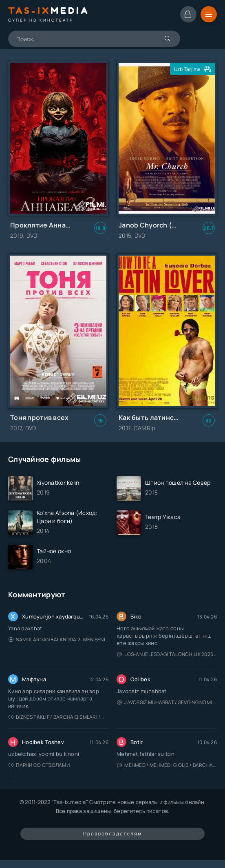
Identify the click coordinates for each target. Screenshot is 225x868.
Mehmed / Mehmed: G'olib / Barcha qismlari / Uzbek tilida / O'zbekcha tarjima (167, 765)
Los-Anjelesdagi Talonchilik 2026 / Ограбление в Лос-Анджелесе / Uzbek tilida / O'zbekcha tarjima (167, 654)
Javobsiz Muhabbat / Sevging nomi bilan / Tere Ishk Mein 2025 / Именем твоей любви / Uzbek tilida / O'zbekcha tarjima (167, 702)
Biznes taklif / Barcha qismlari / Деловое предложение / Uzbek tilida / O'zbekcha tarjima (58, 717)
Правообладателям (112, 834)
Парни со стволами (39, 765)
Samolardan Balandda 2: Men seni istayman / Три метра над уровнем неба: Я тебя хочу (58, 639)
